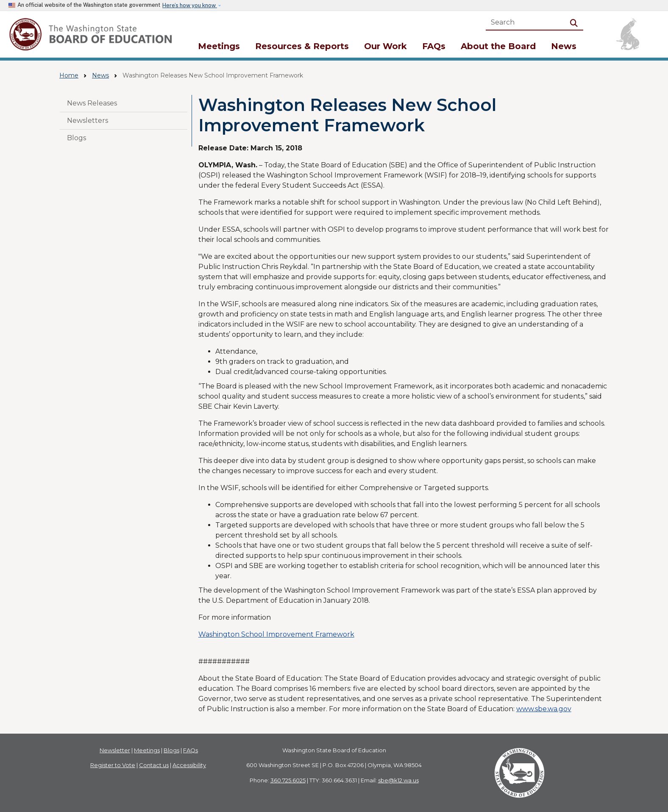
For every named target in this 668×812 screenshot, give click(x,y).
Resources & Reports (302, 46)
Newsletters (88, 121)
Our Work (385, 46)
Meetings (219, 46)
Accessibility (189, 765)
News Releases (92, 103)
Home (69, 75)
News (564, 46)
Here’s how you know (190, 5)
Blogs (77, 138)
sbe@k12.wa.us (398, 780)
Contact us (154, 765)
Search (576, 22)
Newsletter (115, 750)
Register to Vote (113, 765)
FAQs (434, 46)
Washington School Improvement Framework (276, 634)
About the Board (498, 46)
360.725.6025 (288, 780)
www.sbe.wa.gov (544, 709)
